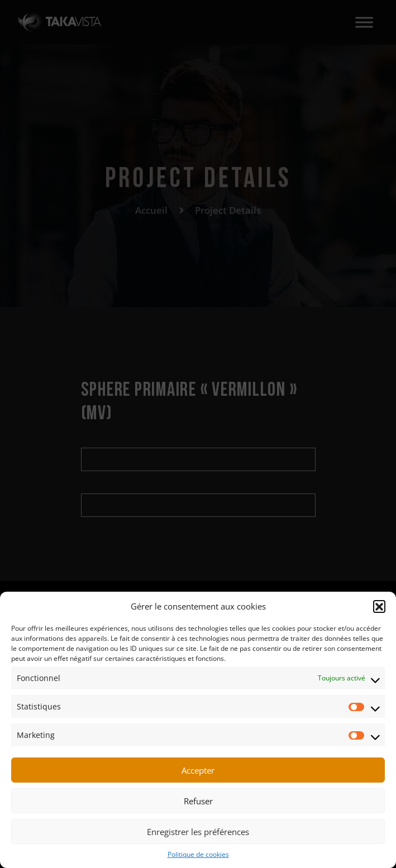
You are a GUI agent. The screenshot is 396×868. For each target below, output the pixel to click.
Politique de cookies (198, 854)
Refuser (198, 801)
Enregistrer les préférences (198, 832)
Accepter (198, 770)
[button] (379, 606)
